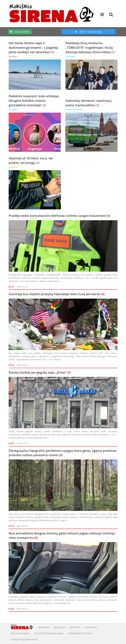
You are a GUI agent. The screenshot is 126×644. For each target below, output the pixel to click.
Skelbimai (20, 32)
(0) (52, 52)
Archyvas (75, 627)
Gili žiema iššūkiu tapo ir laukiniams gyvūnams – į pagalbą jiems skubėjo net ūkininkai (33, 48)
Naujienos (59, 627)
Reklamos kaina (20, 633)
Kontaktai (91, 627)
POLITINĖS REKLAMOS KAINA (49, 633)
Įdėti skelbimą (88, 32)
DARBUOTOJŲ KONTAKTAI (24, 639)
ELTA (11, 287)
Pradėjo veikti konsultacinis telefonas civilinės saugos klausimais (57, 216)
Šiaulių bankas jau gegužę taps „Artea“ (37, 372)
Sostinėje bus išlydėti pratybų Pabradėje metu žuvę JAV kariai (54, 294)
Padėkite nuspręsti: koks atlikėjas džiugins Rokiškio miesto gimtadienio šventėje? (34, 101)
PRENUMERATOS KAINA (80, 633)
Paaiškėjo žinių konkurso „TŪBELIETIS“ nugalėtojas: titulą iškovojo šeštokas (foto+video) (89, 48)
